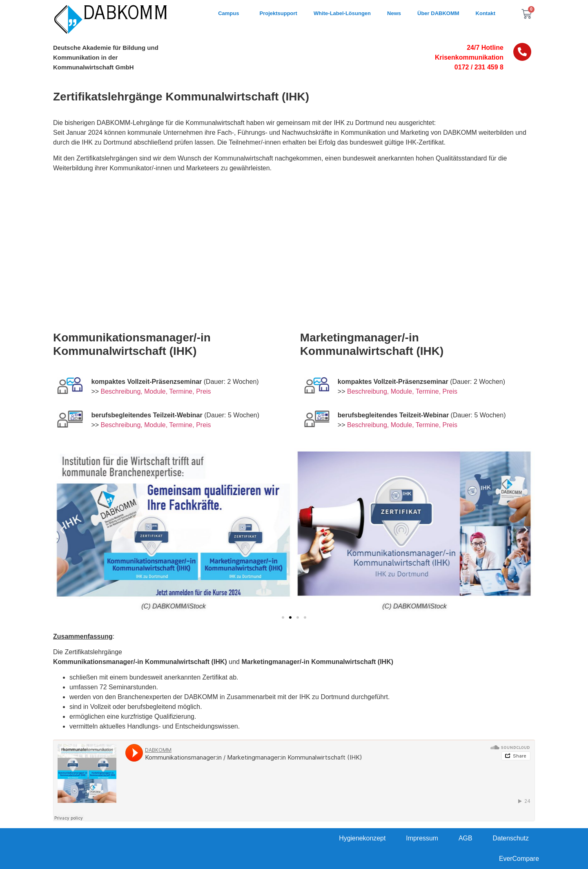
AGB (465, 838)
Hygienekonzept (362, 838)
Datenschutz (511, 838)
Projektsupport (278, 13)
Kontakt (486, 13)
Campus (231, 13)
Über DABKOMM (438, 13)
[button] (62, 530)
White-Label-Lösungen (342, 13)
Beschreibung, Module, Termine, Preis (156, 391)
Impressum (422, 838)
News (394, 13)
